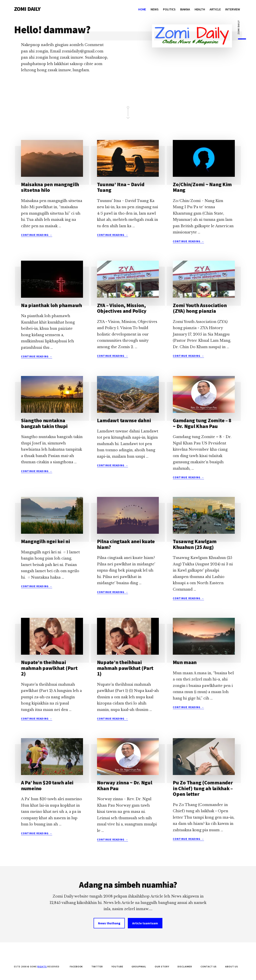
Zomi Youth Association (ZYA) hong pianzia (200, 308)
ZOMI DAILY (27, 9)
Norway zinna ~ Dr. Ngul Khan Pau (125, 785)
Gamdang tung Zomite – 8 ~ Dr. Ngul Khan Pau (202, 423)
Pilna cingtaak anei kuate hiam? (126, 544)
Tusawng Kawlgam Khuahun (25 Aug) (195, 544)
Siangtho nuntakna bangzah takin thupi (44, 423)
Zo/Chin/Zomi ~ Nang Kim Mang (202, 187)
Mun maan (185, 662)
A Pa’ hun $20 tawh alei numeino (47, 785)
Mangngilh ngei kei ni (45, 541)
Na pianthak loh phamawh (51, 305)
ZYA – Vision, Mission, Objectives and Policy (122, 308)
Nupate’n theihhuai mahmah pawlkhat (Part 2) (49, 668)
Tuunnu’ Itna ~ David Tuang (121, 187)
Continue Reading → (37, 235)
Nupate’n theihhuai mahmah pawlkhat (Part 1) (125, 668)
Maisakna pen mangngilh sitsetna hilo (50, 187)
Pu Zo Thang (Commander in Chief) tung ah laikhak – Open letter (203, 788)
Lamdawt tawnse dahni (124, 420)
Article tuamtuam (145, 923)
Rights (42, 966)
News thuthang (109, 923)
